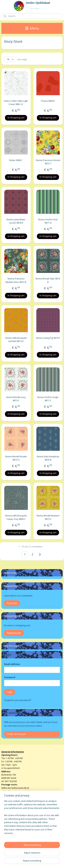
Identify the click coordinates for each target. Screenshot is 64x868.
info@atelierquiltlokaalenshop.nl (17, 824)
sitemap (38, 856)
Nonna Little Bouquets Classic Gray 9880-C (16, 517)
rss (45, 856)
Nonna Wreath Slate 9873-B (48, 280)
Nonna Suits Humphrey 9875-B (48, 458)
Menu (32, 28)
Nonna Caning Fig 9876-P (48, 338)
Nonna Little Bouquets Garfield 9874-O (16, 340)
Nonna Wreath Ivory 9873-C (16, 399)
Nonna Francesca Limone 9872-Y (48, 162)
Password (10, 677)
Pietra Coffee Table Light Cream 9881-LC (16, 103)
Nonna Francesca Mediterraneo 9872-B (16, 280)
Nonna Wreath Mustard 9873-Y (48, 517)
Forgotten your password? (18, 700)
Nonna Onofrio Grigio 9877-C (48, 399)
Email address (12, 664)
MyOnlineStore (43, 862)
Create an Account (16, 734)
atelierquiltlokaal (12, 839)
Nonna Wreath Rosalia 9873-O (16, 458)
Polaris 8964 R (48, 101)
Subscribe (12, 603)
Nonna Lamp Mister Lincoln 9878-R (16, 221)
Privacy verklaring (10, 827)
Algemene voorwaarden (13, 817)
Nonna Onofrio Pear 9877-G (48, 221)
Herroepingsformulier (12, 820)
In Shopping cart (16, 118)
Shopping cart (14, 633)
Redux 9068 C (16, 160)
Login (10, 692)
